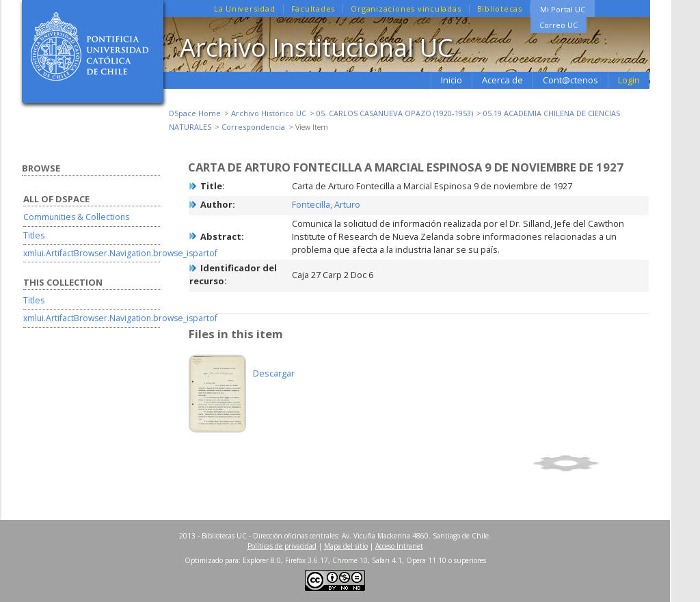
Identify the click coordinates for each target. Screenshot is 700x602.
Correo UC (558, 25)
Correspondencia (253, 127)
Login (629, 80)
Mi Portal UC (563, 9)
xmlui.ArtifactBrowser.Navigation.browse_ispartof (120, 253)
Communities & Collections (76, 217)
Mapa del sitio (346, 546)
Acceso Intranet (399, 546)
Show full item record (589, 463)
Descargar (274, 373)
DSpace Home (195, 113)
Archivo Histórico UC (269, 113)
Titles (34, 235)
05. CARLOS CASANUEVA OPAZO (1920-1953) (395, 113)
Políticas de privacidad (282, 546)
